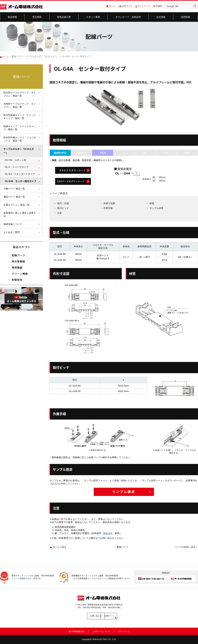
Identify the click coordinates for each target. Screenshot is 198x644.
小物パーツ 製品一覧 (14, 189)
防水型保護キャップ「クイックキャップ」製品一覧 (20, 117)
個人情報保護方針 (76, 631)
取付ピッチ (63, 208)
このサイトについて (101, 631)
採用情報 (186, 17)
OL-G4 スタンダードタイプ (20, 174)
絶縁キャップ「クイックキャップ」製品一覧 (20, 128)
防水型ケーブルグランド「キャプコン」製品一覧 (20, 94)
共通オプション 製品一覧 (16, 205)
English (159, 6)
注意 (60, 213)
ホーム (112, 6)
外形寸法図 (109, 203)
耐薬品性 (108, 533)
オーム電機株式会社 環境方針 (27, 578)
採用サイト (114, 616)
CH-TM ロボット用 (15, 160)
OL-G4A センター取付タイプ (20, 181)
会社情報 (161, 17)
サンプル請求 (156, 208)
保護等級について (13, 224)
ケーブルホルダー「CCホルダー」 (42, 56)
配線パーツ (17, 56)
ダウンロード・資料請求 (128, 17)
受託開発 (37, 17)
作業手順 (108, 208)
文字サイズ (127, 6)
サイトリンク (124, 631)
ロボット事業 (93, 17)
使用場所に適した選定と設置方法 (20, 214)
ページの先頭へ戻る (185, 547)
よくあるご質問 (12, 232)
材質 (152, 203)
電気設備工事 (64, 17)
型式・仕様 (63, 203)
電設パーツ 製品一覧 (14, 197)
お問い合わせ (84, 616)
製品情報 (12, 17)
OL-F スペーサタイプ (17, 167)
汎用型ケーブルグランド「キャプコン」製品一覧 (20, 105)
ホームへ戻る (59, 547)
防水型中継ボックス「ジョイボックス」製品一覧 (20, 139)
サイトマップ (144, 6)
